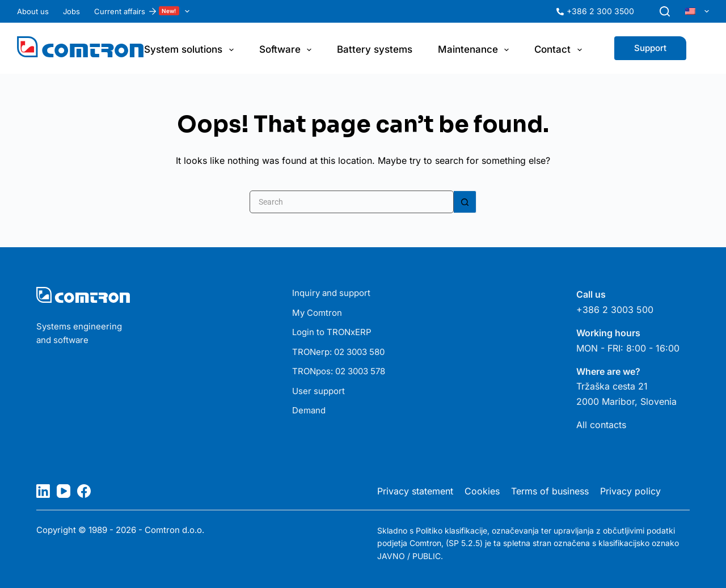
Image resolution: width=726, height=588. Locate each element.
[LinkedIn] (43, 491)
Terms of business (550, 491)
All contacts (601, 425)
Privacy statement (415, 491)
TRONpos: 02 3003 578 (339, 371)
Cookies (482, 491)
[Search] (665, 11)
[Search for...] (352, 202)
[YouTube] (64, 491)
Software (288, 50)
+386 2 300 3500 (600, 11)
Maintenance (476, 50)
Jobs (71, 11)
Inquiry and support (331, 293)
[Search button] (465, 202)
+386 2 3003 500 (615, 310)
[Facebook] (84, 491)
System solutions (191, 50)
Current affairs (144, 11)
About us (33, 11)
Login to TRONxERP (332, 332)
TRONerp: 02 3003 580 (338, 352)
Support (650, 48)
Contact (560, 50)
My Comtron (317, 313)
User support (318, 391)
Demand (309, 410)
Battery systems (375, 49)
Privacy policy (630, 491)
